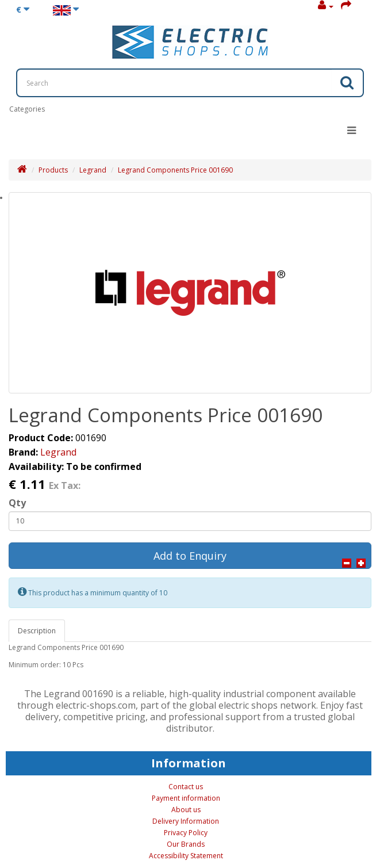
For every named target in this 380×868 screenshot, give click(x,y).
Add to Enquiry (190, 556)
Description (37, 631)
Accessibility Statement (186, 856)
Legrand (93, 170)
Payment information (186, 798)
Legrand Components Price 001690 (175, 170)
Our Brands (186, 844)
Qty (17, 503)
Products (53, 170)
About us (186, 810)
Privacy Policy (186, 833)
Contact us (186, 787)
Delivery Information (186, 821)
